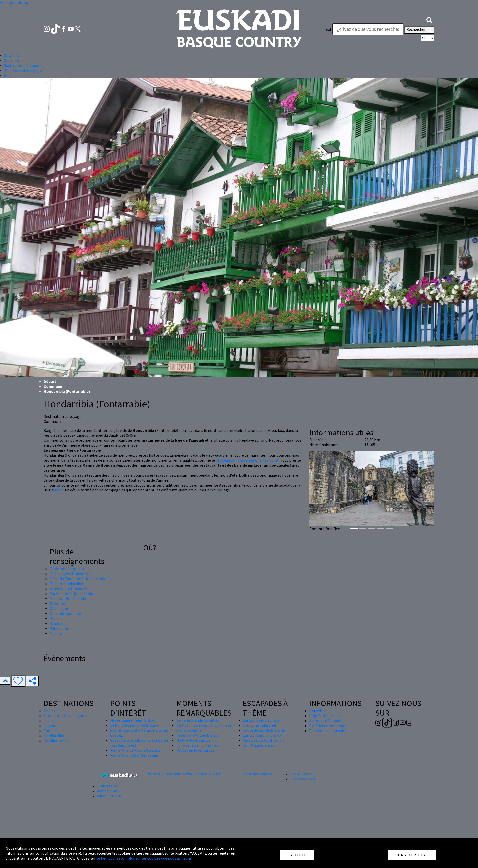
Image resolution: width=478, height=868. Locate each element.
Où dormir (58, 603)
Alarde (58, 490)
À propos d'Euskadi (325, 721)
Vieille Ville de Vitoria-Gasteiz (135, 750)
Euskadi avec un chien (261, 720)
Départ (50, 381)
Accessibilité (108, 791)
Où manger (59, 608)
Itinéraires (59, 623)
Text (328, 29)
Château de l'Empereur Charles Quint (247, 460)
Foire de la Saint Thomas (197, 745)
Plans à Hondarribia (66, 584)
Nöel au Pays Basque (193, 740)
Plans (54, 618)
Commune (53, 386)
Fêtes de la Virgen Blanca (197, 735)
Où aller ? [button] (12, 55)
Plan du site (107, 786)
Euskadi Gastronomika (262, 735)
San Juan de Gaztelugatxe (65, 716)
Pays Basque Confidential (264, 740)
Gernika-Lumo (56, 741)
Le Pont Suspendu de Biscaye (134, 725)
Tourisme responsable (328, 731)
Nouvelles (318, 711)
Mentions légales (257, 774)
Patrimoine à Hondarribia (71, 594)
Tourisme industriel (259, 725)
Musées (56, 633)
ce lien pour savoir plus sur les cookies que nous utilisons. (144, 858)
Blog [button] (8, 75)
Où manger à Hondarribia (71, 574)
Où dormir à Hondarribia (70, 569)
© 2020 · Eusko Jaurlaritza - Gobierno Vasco (185, 774)
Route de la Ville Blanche (264, 730)
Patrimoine (59, 628)
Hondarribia (54, 736)
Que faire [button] (11, 60)
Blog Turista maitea (326, 716)
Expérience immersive (328, 726)
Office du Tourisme (65, 613)
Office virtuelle (110, 796)
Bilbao (49, 711)
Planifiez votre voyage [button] (23, 70)
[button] (429, 19)
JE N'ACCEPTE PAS (412, 855)
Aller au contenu (14, 2)
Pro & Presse (301, 774)
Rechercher (419, 30)
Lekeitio (51, 721)
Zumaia (50, 731)
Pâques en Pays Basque (195, 750)
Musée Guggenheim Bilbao (133, 720)
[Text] (368, 29)
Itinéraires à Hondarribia (70, 589)
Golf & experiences (259, 745)
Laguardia (52, 726)
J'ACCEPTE (297, 855)
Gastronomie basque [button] (21, 65)
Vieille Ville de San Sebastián (134, 755)
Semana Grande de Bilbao (198, 720)
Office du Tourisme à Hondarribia (77, 579)
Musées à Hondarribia (68, 598)
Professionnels (303, 779)
